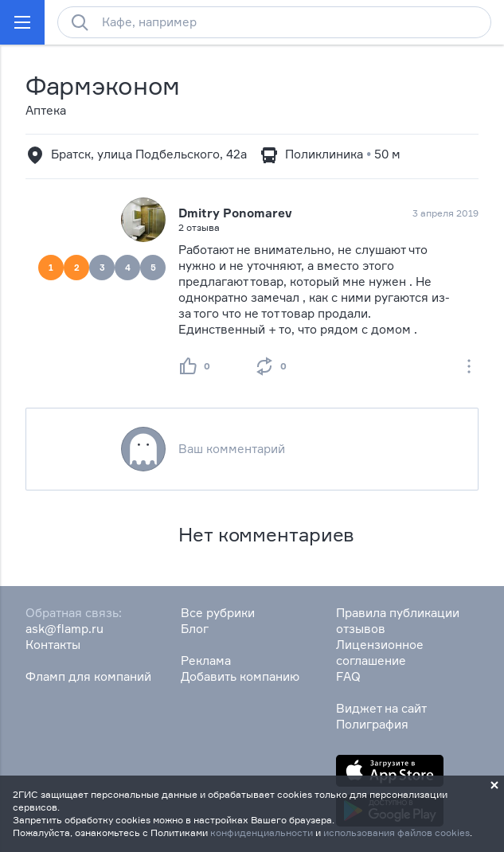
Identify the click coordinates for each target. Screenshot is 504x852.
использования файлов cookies (397, 832)
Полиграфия (372, 724)
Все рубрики (218, 613)
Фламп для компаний (88, 676)
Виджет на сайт (381, 708)
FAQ (348, 676)
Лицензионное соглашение (380, 653)
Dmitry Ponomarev (235, 213)
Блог (195, 629)
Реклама (206, 660)
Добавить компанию (240, 676)
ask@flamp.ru (64, 629)
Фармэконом (103, 86)
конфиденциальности (262, 832)
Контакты (53, 645)
